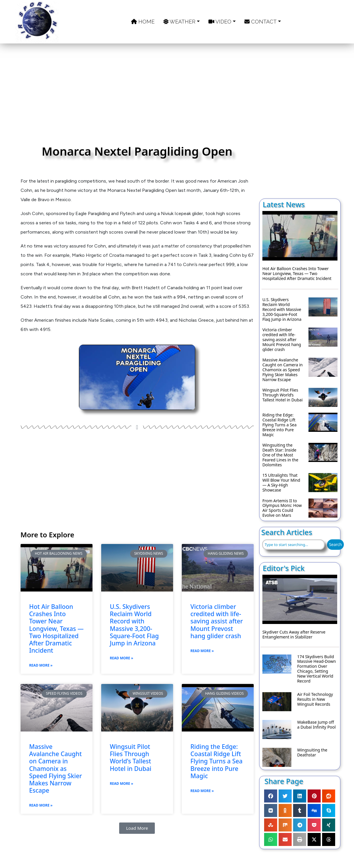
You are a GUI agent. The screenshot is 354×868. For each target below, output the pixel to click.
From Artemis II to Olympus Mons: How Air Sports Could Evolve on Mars (282, 508)
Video (220, 22)
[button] (137, 828)
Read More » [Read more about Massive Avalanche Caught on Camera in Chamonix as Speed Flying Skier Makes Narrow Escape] (41, 805)
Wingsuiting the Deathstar (312, 753)
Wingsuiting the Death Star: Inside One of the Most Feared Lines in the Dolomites (280, 455)
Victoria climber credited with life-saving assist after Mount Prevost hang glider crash (217, 621)
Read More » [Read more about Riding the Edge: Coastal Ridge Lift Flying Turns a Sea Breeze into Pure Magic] (202, 791)
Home (143, 22)
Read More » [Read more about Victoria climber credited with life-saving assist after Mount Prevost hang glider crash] (202, 651)
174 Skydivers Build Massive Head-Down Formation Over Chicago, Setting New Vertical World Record (317, 669)
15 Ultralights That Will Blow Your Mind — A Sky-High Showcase (281, 483)
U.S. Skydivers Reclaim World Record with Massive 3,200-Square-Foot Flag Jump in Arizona (134, 625)
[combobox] (293, 545)
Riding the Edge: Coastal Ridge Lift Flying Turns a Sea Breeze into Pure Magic (217, 761)
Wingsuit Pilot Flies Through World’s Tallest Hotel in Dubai (131, 758)
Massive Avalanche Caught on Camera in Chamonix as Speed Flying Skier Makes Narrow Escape (56, 769)
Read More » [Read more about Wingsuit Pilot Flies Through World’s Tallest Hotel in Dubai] (122, 784)
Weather (179, 22)
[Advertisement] (137, 97)
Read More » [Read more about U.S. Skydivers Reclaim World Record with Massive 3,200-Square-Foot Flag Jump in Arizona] (122, 658)
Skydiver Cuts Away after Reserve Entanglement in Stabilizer (294, 635)
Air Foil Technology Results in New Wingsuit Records (315, 699)
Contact (260, 22)
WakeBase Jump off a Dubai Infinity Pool (316, 725)
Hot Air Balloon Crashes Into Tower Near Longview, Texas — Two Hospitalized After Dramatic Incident (57, 629)
